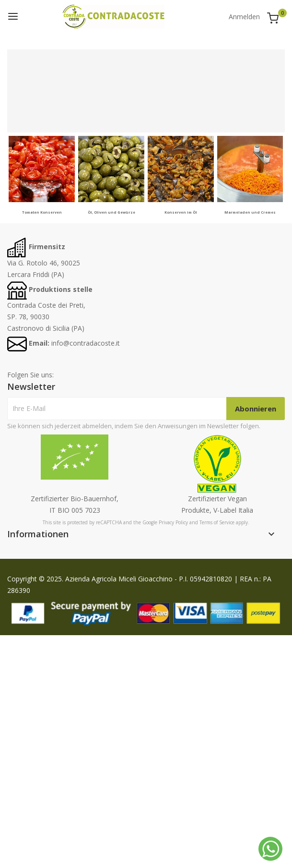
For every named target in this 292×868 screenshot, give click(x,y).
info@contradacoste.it (86, 343)
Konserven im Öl (181, 212)
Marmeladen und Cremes (250, 212)
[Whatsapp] (270, 849)
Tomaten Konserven (42, 212)
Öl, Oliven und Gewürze (111, 212)
